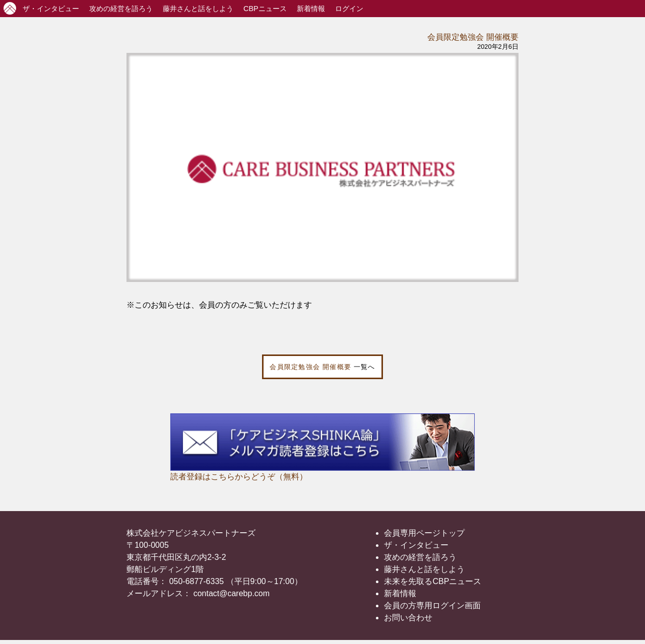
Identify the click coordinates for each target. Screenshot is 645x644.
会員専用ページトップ (424, 533)
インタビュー (51, 9)
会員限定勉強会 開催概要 (473, 37)
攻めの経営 (121, 9)
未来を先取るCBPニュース (433, 581)
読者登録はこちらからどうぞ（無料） (239, 477)
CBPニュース (265, 9)
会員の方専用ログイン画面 (432, 605)
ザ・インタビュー (416, 545)
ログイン (349, 9)
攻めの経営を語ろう (420, 557)
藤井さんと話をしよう (198, 9)
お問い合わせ (408, 618)
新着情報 (311, 9)
